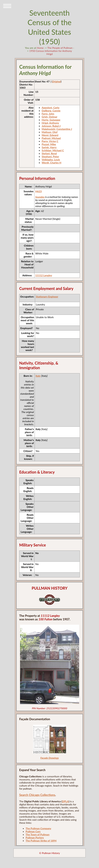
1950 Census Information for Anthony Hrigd (51, 52)
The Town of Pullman (38, 834)
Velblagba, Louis (51, 159)
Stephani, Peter (50, 156)
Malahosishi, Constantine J (57, 129)
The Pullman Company (38, 828)
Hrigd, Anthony (50, 123)
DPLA (65, 801)
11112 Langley (44, 275)
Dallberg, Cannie (51, 111)
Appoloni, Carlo (50, 107)
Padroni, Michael (51, 138)
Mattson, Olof (50, 132)
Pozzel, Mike (49, 144)
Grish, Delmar (49, 117)
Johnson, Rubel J (51, 126)
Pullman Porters (35, 837)
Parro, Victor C (50, 141)
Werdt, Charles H (51, 163)
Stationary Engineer (47, 296)
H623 (38, 191)
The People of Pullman (60, 48)
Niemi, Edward (50, 135)
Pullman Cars (33, 831)
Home (40, 48)
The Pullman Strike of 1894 (41, 841)
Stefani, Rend (49, 153)
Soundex (40, 197)
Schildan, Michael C (53, 150)
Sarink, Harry (49, 147)
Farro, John (48, 114)
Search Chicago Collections (37, 795)
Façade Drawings (50, 758)
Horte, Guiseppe (51, 120)
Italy (38, 376)
